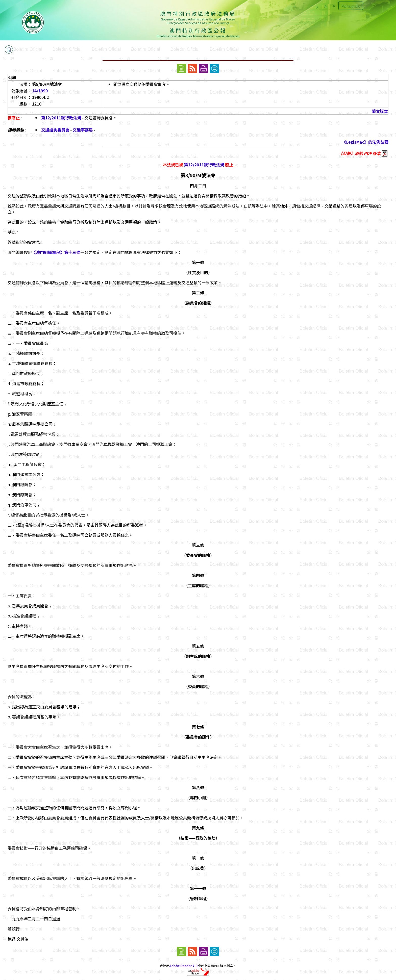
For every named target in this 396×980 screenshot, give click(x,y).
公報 (12, 77)
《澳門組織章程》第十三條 (56, 252)
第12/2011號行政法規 (61, 118)
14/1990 (40, 91)
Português (351, 6)
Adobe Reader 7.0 (183, 966)
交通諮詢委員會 (55, 130)
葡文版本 (380, 111)
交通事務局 (83, 130)
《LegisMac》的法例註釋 (365, 142)
